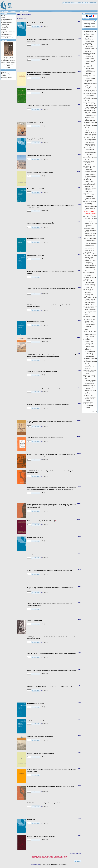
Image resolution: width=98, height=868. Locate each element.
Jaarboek (3, 29)
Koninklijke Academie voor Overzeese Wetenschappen (54, 864)
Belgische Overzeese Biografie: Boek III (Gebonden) (91, 274)
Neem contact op (5, 79)
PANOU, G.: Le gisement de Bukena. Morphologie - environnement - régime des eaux (90, 293)
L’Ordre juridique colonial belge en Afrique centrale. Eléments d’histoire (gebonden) (90, 70)
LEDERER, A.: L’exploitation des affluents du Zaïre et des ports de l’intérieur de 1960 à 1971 (91, 284)
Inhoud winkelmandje (23, 11)
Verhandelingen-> (6, 34)
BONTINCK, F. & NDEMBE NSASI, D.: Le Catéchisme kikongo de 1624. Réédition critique (90, 353)
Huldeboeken (4, 28)
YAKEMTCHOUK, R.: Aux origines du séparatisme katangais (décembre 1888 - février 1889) (91, 188)
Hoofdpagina (5, 11)
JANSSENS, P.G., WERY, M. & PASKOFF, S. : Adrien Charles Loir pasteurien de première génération (91, 132)
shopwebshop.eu (54, 866)
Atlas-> (3, 18)
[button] (69, 3)
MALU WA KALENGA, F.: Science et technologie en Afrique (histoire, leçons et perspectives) (91, 335)
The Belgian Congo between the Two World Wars (90, 367)
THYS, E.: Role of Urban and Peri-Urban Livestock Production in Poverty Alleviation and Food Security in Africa (91, 105)
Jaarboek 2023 (89, 402)
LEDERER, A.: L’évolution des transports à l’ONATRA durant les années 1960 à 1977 (91, 48)
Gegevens (4, 72)
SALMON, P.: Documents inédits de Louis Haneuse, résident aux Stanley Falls (91, 196)
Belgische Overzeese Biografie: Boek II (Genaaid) (91, 95)
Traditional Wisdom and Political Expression (90, 163)
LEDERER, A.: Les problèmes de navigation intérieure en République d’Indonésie (90, 78)
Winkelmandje (86, 29)
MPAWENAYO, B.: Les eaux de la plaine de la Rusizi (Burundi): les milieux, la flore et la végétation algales (91, 301)
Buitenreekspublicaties (7, 23)
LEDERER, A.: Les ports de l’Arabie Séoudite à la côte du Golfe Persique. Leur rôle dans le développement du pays (90, 325)
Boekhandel (13, 11)
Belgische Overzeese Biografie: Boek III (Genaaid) (91, 372)
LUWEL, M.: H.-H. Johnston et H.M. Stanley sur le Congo (90, 181)
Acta (2, 16)
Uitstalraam (4, 40)
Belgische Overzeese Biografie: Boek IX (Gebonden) (91, 405)
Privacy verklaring (6, 74)
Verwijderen (45, 26)
